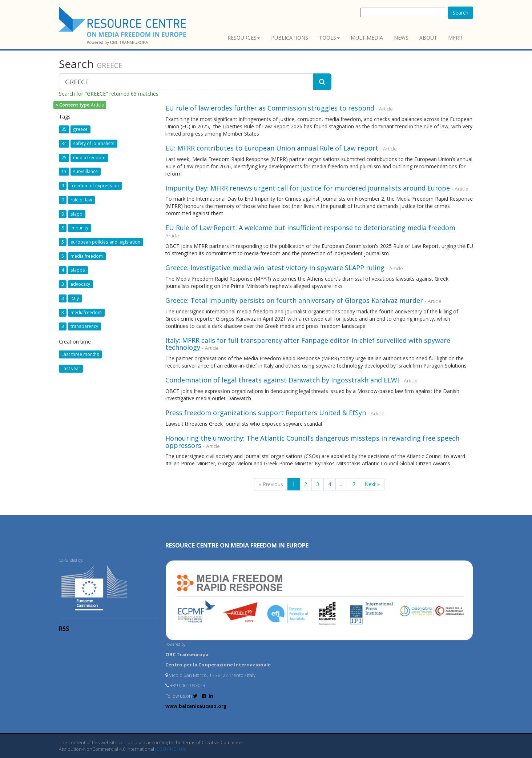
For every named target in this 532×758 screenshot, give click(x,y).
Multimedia (367, 38)
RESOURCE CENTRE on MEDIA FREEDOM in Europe (237, 545)
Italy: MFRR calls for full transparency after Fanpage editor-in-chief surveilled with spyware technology (308, 344)
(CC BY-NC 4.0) (170, 749)
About (428, 38)
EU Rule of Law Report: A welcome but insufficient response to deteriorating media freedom (310, 228)
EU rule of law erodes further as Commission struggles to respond (270, 108)
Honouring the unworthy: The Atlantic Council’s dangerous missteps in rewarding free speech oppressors (312, 442)
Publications (290, 38)
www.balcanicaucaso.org (196, 706)
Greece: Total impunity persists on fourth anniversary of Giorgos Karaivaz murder (294, 300)
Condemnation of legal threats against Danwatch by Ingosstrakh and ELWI (282, 380)
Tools (329, 38)
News (401, 38)
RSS (64, 629)
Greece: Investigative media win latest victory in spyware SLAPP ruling (275, 268)
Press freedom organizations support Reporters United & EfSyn (266, 413)
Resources (244, 38)
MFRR (455, 38)
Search (460, 13)
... (342, 484)
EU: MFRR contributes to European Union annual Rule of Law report (272, 148)
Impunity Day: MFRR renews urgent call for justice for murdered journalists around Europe (308, 188)
